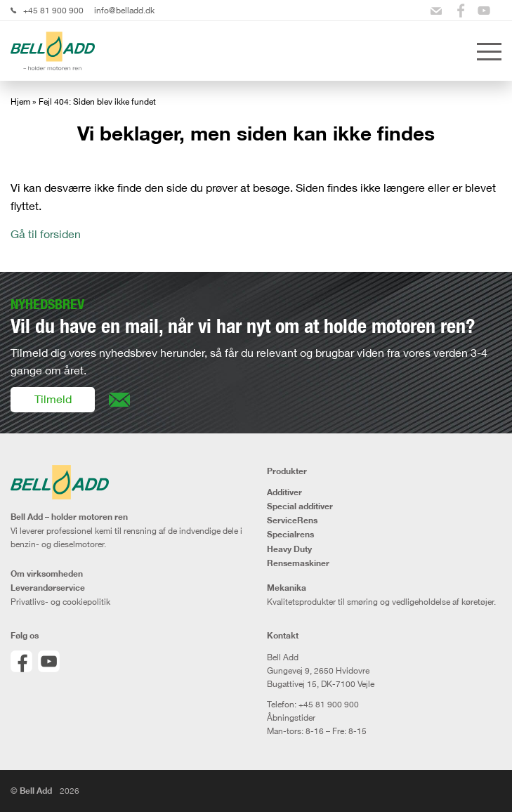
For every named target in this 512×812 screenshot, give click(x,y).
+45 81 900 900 (53, 10)
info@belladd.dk (124, 10)
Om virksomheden (47, 574)
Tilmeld (53, 399)
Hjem (20, 101)
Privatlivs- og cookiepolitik (60, 602)
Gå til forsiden (46, 234)
